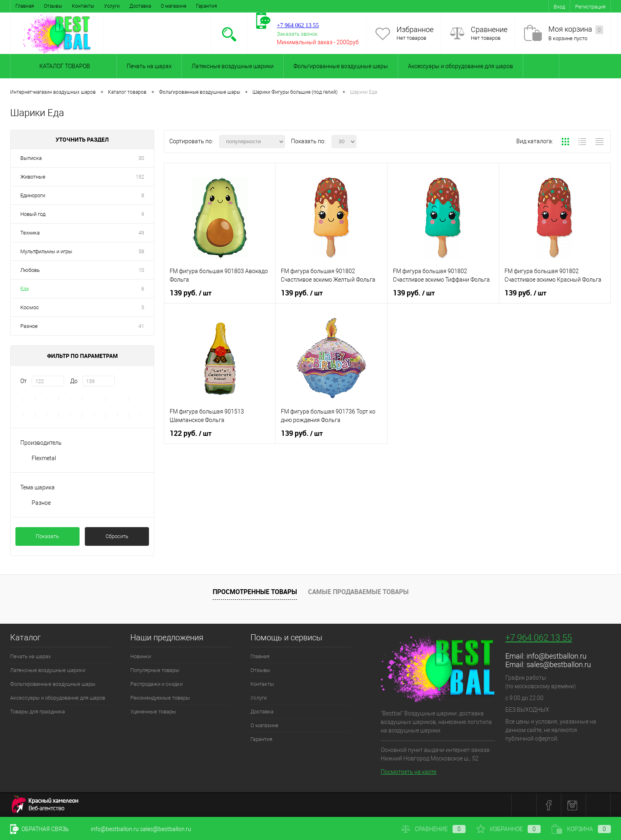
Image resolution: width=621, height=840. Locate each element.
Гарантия (207, 6)
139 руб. (191, 293)
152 (140, 177)
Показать (47, 536)
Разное (29, 326)
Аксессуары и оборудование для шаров (460, 66)
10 (141, 270)
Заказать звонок (297, 34)
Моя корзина (576, 29)
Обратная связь (40, 829)
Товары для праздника (38, 712)
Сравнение (489, 29)
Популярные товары (155, 670)
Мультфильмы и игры (46, 251)
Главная (25, 6)
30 (141, 158)
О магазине (174, 6)
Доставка (140, 6)
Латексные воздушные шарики (233, 66)
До (74, 381)
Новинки (141, 656)
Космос (30, 307)
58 (141, 251)
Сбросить (117, 536)
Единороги (33, 195)
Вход (559, 7)
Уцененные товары (153, 712)
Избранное (415, 29)
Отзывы (53, 6)
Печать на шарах (149, 66)
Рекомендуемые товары (160, 698)
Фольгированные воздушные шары (341, 66)
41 (141, 326)
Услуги (112, 6)
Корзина (581, 829)
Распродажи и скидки (156, 684)
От (24, 381)
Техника (30, 233)
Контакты (83, 6)
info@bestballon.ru (556, 656)
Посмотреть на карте (409, 772)
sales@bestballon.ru (559, 664)
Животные (33, 177)
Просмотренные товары (255, 592)
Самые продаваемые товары (358, 592)
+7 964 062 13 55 (539, 638)
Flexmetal (44, 458)
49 (141, 233)
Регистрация (590, 7)
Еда (25, 289)
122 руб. (191, 433)
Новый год (33, 214)
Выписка (31, 158)
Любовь (30, 270)
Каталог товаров (64, 66)
